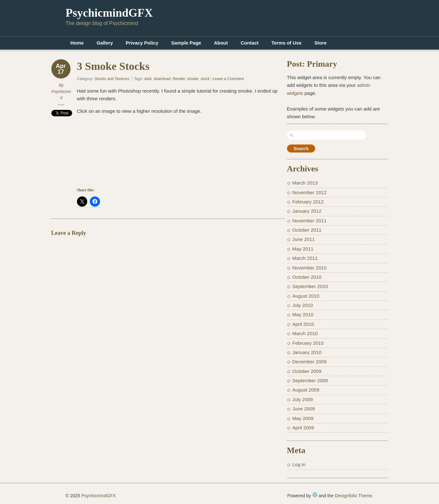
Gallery (105, 43)
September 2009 (310, 380)
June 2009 (304, 409)
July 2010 (303, 305)
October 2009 (307, 371)
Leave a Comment (228, 79)
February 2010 (308, 343)
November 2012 (310, 192)
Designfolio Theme (353, 496)
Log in (299, 464)
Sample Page (186, 43)
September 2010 (310, 286)
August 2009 (306, 390)
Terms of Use (286, 43)
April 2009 (303, 428)
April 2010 (303, 324)
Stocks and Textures (112, 79)
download (162, 79)
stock (205, 79)
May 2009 (303, 418)
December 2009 (310, 362)
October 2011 (307, 230)
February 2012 (308, 202)
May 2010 (303, 314)
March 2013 (305, 183)
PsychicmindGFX (109, 13)
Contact (250, 43)
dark (148, 79)
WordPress (315, 495)
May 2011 (303, 249)
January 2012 (307, 211)
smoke (193, 79)
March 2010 (305, 333)
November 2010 (310, 268)
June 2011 (304, 239)
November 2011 (310, 221)
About (221, 43)
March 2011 (305, 258)
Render (179, 79)
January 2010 (307, 352)
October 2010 (307, 277)
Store (320, 43)
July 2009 (303, 399)
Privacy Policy (142, 43)
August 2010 (306, 296)
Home (77, 43)
